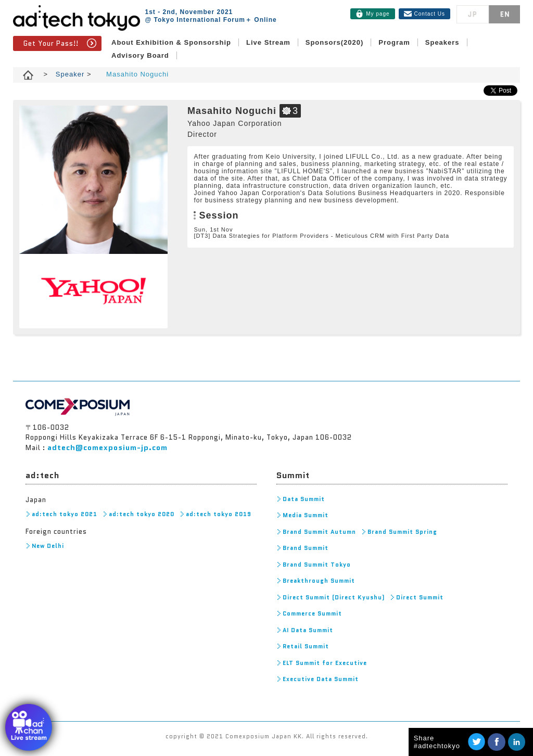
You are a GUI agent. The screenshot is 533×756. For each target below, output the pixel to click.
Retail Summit (306, 646)
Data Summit (304, 499)
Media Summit (306, 515)
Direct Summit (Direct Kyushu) (334, 597)
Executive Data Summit (321, 679)
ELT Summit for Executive (325, 663)
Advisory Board (140, 55)
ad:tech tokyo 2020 (142, 514)
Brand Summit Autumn (319, 532)
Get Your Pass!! (51, 43)
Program (394, 42)
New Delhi (48, 546)
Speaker (71, 74)
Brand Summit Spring (402, 532)
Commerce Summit (312, 613)
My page (378, 14)
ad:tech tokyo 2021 (65, 514)
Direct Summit (420, 597)
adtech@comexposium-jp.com (107, 447)
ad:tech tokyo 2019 (219, 514)
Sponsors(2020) (335, 42)
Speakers (442, 42)
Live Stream (268, 42)
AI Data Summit (308, 630)
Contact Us (430, 14)
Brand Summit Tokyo (317, 565)
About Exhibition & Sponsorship (171, 42)
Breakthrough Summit (319, 581)
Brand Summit (306, 548)
